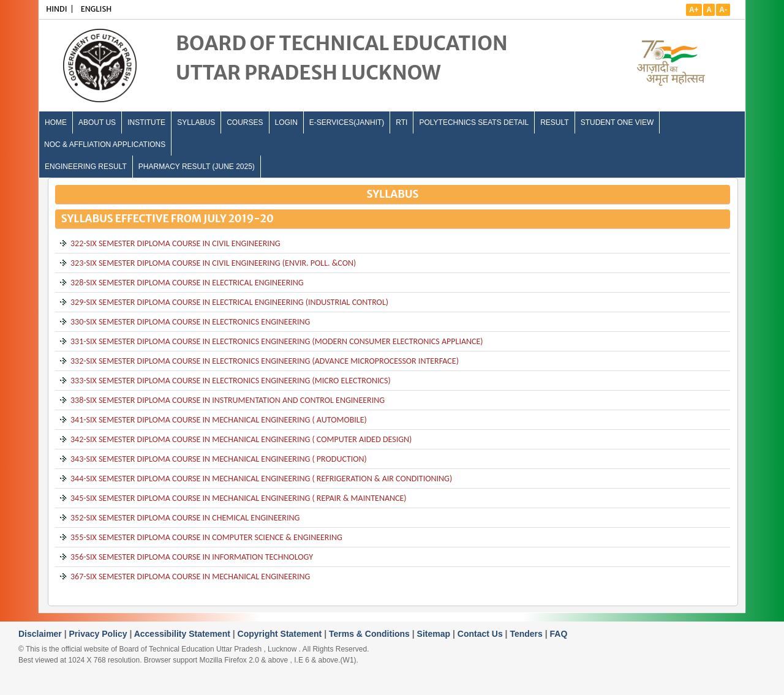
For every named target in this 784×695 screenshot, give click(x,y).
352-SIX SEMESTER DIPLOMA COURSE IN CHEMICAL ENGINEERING (185, 518)
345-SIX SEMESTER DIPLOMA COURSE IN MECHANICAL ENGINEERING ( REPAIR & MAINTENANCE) (239, 498)
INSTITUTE (146, 122)
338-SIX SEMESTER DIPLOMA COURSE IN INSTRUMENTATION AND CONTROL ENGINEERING (228, 400)
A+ (694, 10)
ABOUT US (97, 122)
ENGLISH (96, 9)
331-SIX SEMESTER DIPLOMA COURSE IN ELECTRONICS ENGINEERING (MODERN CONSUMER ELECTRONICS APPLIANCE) (277, 341)
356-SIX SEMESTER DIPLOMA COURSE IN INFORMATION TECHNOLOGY (192, 557)
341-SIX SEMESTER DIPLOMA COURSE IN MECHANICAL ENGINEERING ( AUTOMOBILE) (219, 420)
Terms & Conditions (371, 634)
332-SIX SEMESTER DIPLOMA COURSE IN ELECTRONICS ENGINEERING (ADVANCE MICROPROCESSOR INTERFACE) (265, 361)
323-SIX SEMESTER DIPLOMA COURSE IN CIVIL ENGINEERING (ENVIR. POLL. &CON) (213, 263)
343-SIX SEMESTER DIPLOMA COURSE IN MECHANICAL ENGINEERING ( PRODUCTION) (219, 459)
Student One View (617, 122)
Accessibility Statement (183, 634)
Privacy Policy (100, 634)
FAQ (559, 634)
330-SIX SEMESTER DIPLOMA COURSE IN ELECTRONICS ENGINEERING (190, 322)
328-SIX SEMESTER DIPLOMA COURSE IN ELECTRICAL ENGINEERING (187, 283)
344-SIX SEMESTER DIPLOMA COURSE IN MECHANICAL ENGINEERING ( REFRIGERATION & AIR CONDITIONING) (261, 479)
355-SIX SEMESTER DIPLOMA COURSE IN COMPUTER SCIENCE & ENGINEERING (206, 537)
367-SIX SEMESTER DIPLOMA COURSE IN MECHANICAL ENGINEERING (190, 577)
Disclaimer (41, 634)
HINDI (56, 9)
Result (554, 122)
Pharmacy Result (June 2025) (197, 167)
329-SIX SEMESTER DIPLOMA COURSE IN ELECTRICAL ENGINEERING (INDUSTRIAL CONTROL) (229, 302)
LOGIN (286, 122)
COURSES (245, 122)
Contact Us (481, 634)
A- (723, 10)
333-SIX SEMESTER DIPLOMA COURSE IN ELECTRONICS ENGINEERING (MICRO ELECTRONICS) (231, 381)
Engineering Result (86, 167)
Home (56, 122)
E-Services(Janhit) (347, 122)
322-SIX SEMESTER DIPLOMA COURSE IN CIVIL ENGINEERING (175, 243)
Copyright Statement (281, 634)
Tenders (527, 634)
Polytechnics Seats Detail (474, 122)
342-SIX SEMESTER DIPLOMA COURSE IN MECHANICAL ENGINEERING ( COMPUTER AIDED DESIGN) (241, 439)
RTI (401, 122)
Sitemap (435, 634)
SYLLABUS (196, 122)
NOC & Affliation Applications (105, 145)
